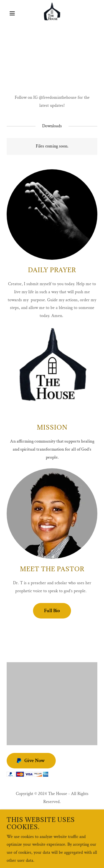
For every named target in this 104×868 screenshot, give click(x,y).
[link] (52, 13)
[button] (13, 13)
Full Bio (52, 611)
